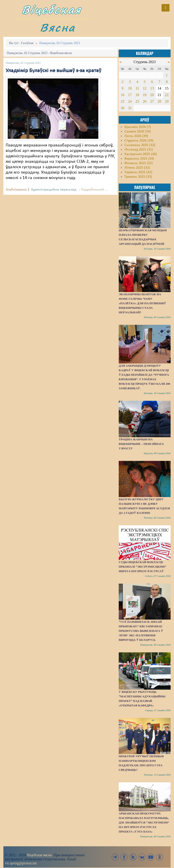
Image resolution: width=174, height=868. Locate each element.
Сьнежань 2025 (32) (140, 145)
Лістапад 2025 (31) (139, 150)
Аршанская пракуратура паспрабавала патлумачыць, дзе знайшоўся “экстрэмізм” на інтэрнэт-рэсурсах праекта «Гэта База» (144, 822)
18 (137, 95)
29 (167, 101)
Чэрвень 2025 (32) (138, 172)
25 (137, 101)
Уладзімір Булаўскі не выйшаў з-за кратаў (53, 71)
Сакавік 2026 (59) (138, 132)
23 (123, 101)
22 (167, 95)
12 (145, 88)
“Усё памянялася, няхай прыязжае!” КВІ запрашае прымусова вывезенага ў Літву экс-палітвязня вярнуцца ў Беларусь (141, 631)
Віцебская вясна (39, 855)
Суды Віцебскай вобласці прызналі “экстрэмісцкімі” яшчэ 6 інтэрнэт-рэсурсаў (143, 567)
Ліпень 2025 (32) (137, 168)
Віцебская (51, 10)
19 (145, 95)
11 (137, 88)
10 (130, 88)
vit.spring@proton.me (21, 863)
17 (130, 95)
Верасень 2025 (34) (139, 159)
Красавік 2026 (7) (138, 127)
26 (145, 101)
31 (130, 108)
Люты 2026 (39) (136, 136)
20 (152, 95)
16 (123, 95)
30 (123, 108)
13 (152, 88)
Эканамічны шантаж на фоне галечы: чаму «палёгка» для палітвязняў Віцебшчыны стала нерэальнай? (142, 303)
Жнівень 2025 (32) (139, 163)
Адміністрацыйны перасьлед (54, 190)
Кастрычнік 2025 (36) (141, 154)
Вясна (58, 27)
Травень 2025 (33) (138, 177)
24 (130, 101)
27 (152, 101)
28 (159, 101)
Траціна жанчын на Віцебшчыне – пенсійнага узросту (141, 444)
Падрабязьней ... (94, 190)
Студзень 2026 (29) (139, 141)
